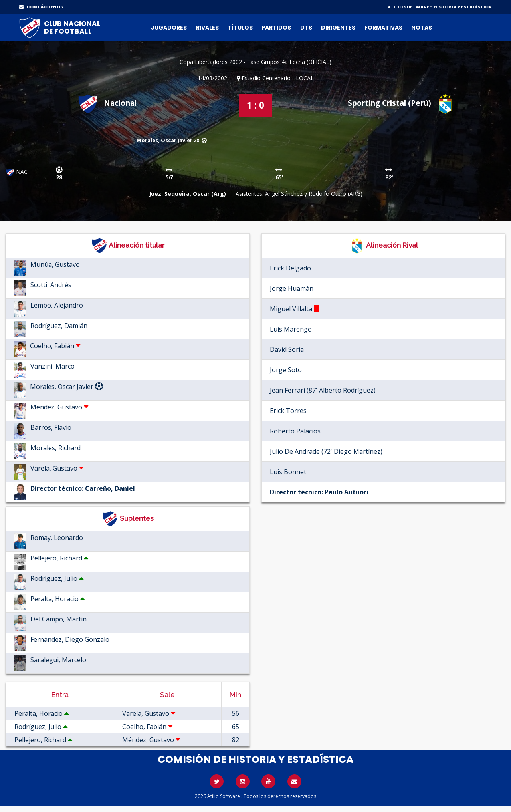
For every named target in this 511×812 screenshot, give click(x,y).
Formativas (383, 28)
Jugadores (169, 28)
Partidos (276, 28)
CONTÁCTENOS (41, 7)
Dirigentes (338, 28)
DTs (306, 28)
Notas (422, 28)
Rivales (207, 28)
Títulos (240, 28)
